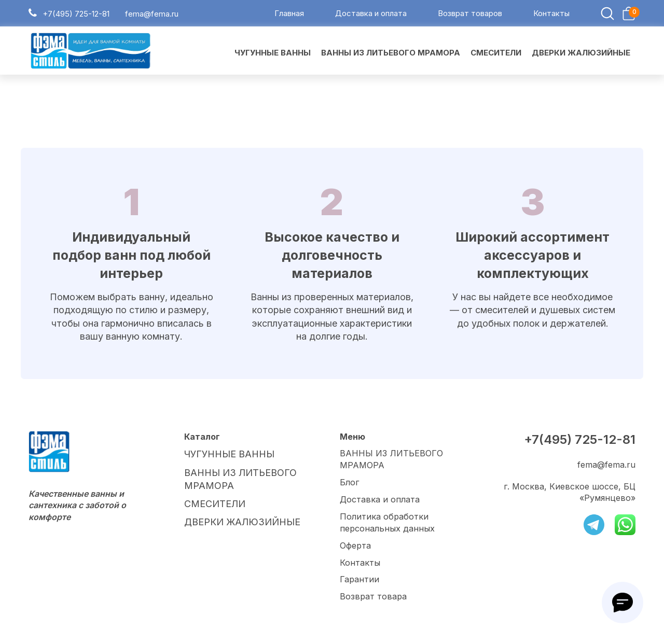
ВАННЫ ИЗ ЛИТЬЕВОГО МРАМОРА (391, 461)
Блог (349, 484)
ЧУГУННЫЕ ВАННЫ (226, 456)
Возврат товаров (470, 15)
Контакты (551, 15)
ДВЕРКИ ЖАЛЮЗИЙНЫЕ (237, 518)
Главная (289, 15)
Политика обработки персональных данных (387, 524)
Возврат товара (373, 597)
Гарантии (359, 580)
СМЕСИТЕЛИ (212, 501)
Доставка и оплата (371, 15)
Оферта (355, 547)
